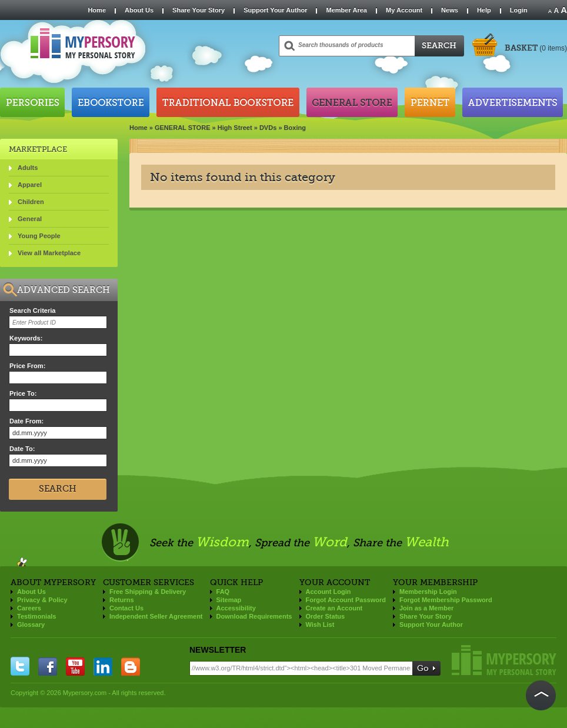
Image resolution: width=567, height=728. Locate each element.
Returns (122, 600)
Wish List (320, 625)
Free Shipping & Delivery (148, 592)
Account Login (328, 592)
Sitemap (229, 600)
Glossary (31, 625)
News (450, 10)
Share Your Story (199, 10)
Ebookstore (111, 102)
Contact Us (126, 608)
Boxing (295, 128)
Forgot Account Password (346, 600)
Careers (29, 608)
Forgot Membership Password (446, 600)
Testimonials (36, 616)
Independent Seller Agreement (156, 616)
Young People (39, 236)
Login (519, 10)
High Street (235, 128)
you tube (75, 666)
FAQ (223, 592)
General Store (352, 102)
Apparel (30, 185)
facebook (48, 666)
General (30, 219)
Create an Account (334, 608)
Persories (32, 102)
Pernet (430, 102)
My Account (404, 10)
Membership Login (428, 592)
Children (31, 202)
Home (97, 10)
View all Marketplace (49, 253)
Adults (28, 168)
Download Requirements (254, 616)
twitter (20, 666)
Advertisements (513, 102)
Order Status (326, 616)
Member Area (346, 10)
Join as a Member (426, 608)
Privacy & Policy (42, 600)
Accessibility (236, 608)
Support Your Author (275, 10)
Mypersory (504, 660)
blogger (131, 666)
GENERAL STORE (183, 128)
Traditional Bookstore (228, 102)
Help (484, 10)
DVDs (268, 128)
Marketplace (38, 149)
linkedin (103, 666)
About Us (139, 10)
